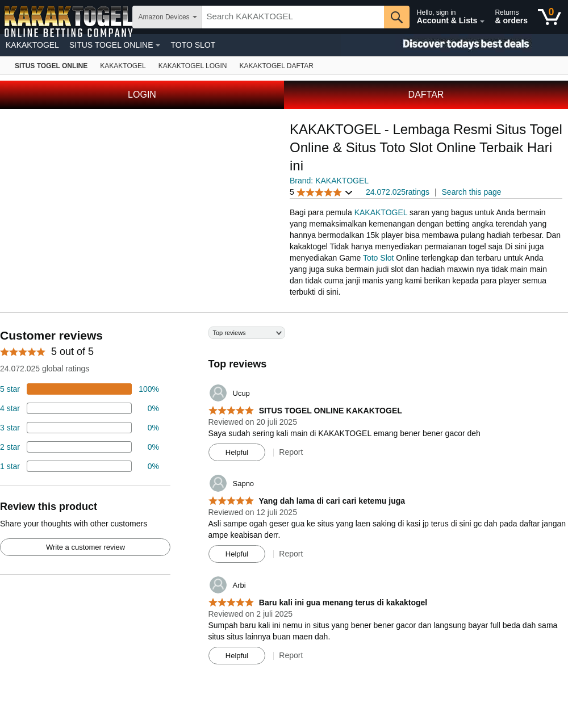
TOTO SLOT (193, 45)
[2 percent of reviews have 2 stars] (80, 447)
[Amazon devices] (51, 66)
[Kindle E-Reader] (193, 66)
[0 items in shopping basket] (550, 17)
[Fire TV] (276, 66)
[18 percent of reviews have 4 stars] (80, 408)
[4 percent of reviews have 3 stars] (80, 428)
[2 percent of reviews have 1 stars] (80, 466)
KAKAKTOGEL (32, 45)
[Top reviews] (284, 500)
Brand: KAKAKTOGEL (329, 181)
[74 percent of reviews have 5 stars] (80, 389)
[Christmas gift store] (454, 45)
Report (291, 452)
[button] (321, 192)
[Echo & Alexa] (123, 66)
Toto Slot (378, 258)
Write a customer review (85, 547)
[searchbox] (293, 17)
